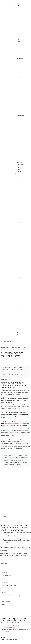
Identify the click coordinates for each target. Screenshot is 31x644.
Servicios (21, 58)
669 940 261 (16, 626)
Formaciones (22, 115)
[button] (19, 173)
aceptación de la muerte (13, 424)
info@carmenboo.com (9, 628)
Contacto (21, 166)
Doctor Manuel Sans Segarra (10, 374)
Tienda (20, 168)
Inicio (20, 4)
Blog (19, 6)
